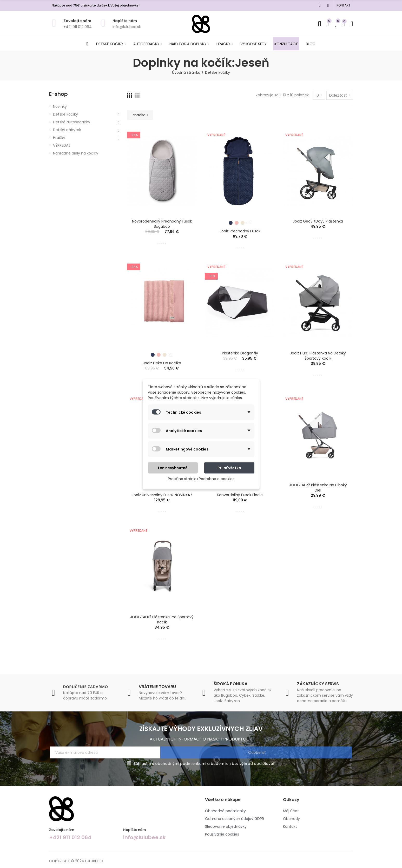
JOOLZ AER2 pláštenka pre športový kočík (162, 620)
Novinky (60, 106)
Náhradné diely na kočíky (76, 153)
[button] (343, 5)
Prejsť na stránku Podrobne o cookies (201, 479)
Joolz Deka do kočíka (162, 363)
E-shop (58, 94)
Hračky (59, 138)
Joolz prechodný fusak (240, 231)
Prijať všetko (229, 468)
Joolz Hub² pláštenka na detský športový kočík (318, 356)
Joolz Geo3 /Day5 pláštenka (318, 221)
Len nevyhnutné (173, 468)
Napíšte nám (125, 21)
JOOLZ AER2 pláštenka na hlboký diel (318, 488)
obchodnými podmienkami (181, 764)
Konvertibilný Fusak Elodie (240, 495)
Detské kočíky (65, 114)
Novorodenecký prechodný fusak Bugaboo (162, 224)
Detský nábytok (67, 130)
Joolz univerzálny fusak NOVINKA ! (162, 495)
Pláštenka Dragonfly (240, 353)
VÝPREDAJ (62, 145)
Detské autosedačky (72, 122)
